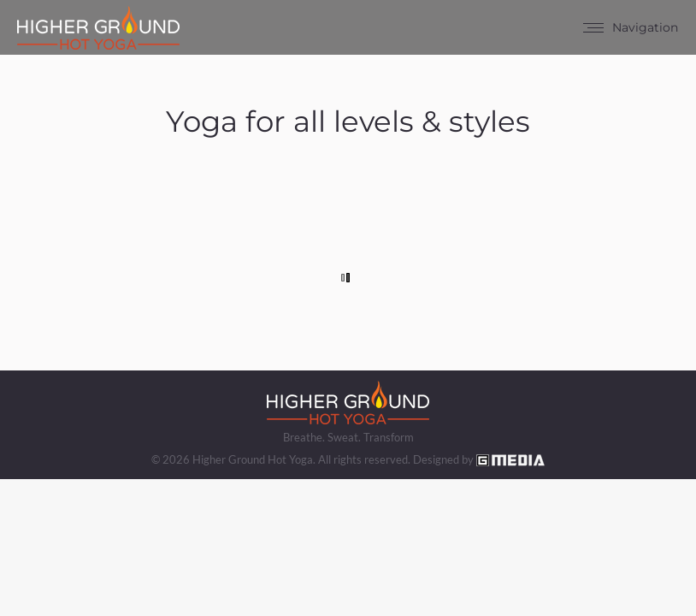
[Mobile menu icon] (631, 27)
